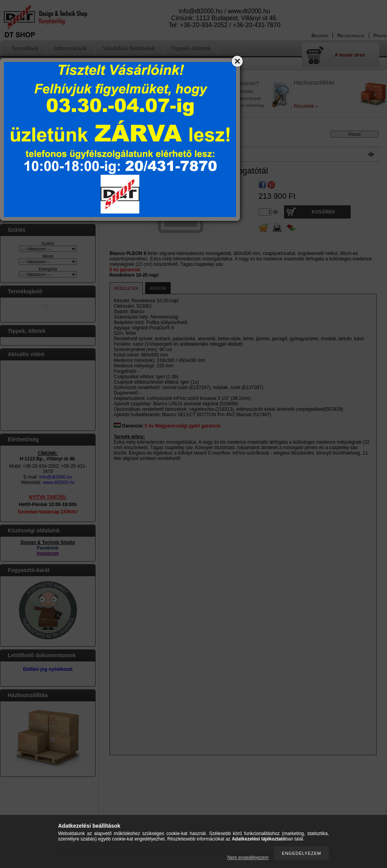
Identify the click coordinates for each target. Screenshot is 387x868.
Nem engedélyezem (248, 858)
